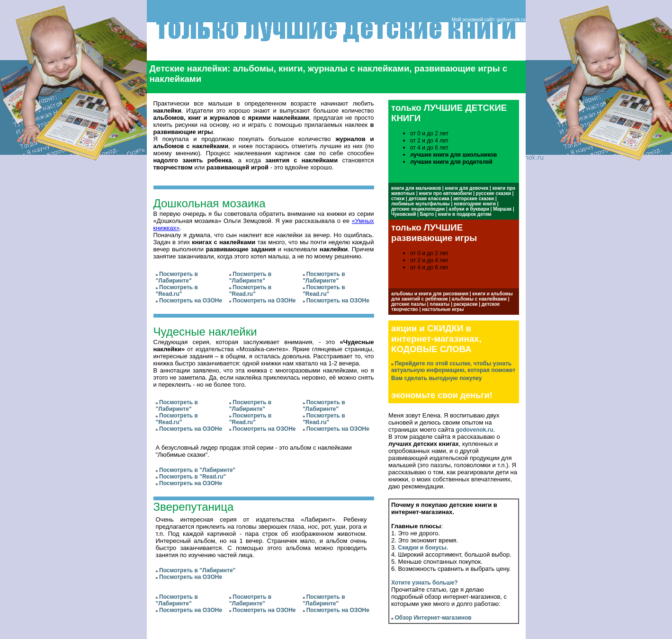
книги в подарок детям (465, 214)
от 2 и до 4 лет (429, 141)
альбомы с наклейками (479, 299)
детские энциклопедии (418, 209)
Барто (427, 214)
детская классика (429, 199)
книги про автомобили (446, 193)
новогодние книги (475, 204)
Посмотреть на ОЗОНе (191, 301)
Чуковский (403, 214)
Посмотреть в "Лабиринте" (177, 277)
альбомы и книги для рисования (430, 294)
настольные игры (443, 309)
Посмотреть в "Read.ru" (177, 291)
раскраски (466, 304)
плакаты (439, 304)
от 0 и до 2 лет (429, 133)
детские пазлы (408, 304)
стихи (398, 199)
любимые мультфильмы (421, 204)
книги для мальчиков (416, 188)
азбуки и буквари (469, 209)
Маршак (502, 209)
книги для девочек (467, 188)
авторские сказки (474, 199)
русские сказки (493, 193)
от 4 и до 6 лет (429, 148)
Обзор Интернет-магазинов (433, 618)
